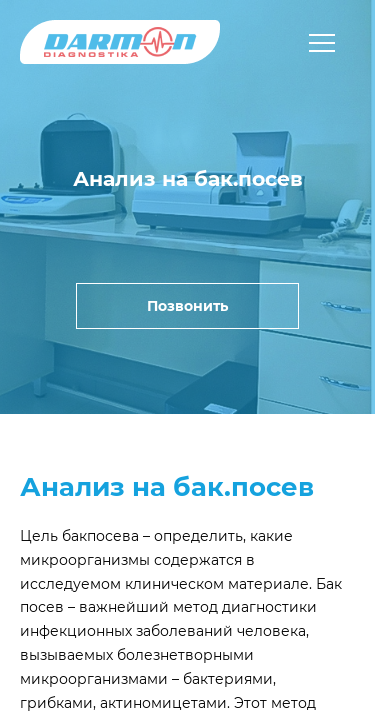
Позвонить (187, 306)
